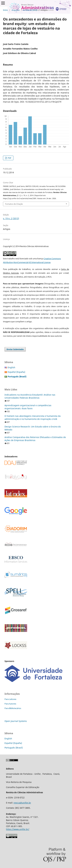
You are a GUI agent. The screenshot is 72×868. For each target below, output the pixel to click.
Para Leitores (10, 699)
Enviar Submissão (15, 349)
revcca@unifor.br (22, 803)
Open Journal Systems (16, 721)
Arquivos (16, 10)
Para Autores (10, 704)
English (11, 367)
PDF (9, 158)
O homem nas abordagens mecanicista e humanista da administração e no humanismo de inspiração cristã (33, 417)
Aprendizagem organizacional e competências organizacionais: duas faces (28, 407)
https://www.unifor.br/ (18, 829)
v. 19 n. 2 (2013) (30, 10)
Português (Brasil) (14, 748)
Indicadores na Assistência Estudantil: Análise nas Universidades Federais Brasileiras (30, 396)
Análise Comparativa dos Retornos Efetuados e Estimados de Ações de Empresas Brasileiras (35, 439)
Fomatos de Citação (14, 204)
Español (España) (16, 372)
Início (5, 10)
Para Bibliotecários (13, 708)
